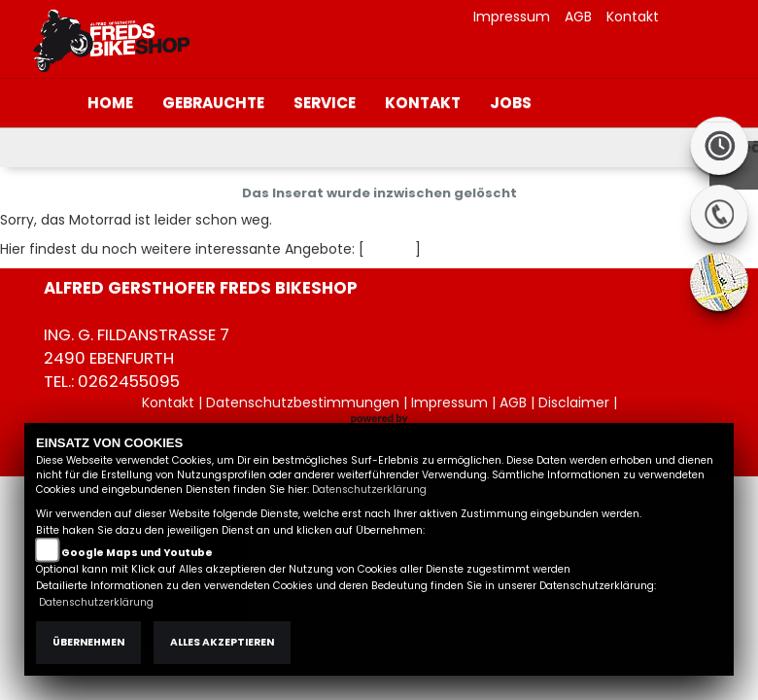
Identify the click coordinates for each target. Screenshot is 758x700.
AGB (578, 17)
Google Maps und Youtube (137, 553)
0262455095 (129, 381)
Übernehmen (88, 642)
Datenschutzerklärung (369, 490)
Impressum (512, 17)
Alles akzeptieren (222, 642)
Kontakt (633, 17)
